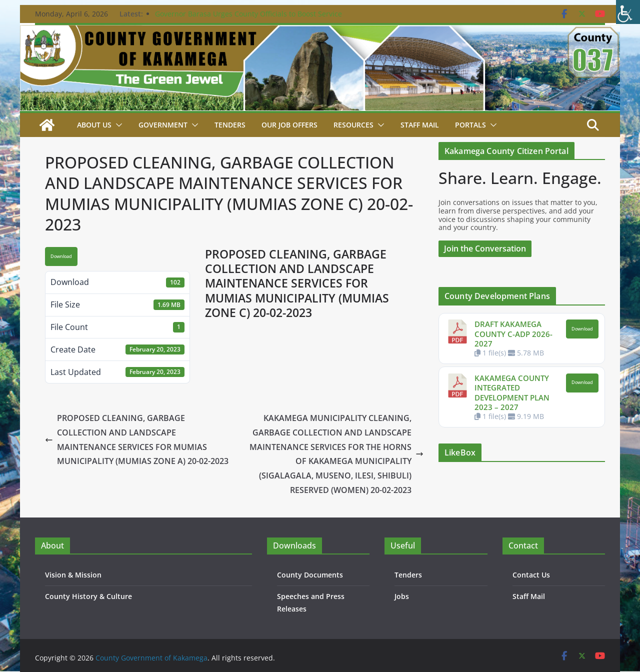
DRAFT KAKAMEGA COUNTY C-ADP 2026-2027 (513, 334)
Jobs (402, 596)
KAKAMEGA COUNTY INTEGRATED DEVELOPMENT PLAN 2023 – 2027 (512, 393)
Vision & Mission (73, 575)
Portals (470, 125)
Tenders (230, 125)
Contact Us (531, 575)
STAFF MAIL (420, 125)
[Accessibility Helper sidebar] (628, 12)
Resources (353, 125)
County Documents (310, 575)
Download (61, 256)
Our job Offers (289, 125)
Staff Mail (529, 596)
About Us (94, 125)
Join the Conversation (485, 248)
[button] (117, 125)
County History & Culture (88, 596)
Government (163, 125)
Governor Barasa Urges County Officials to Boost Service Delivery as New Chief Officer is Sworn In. (248, 19)
